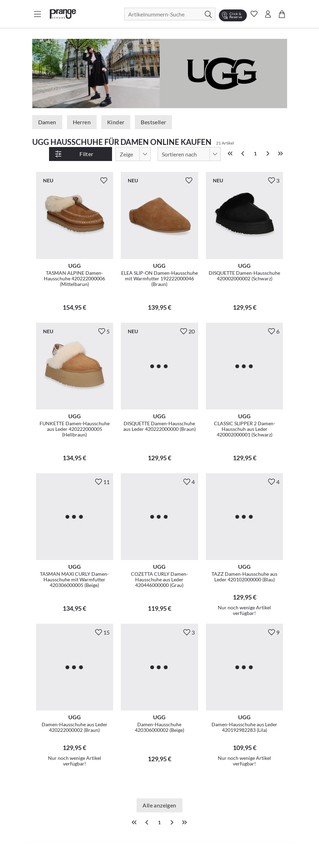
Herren (82, 122)
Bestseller (153, 122)
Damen (47, 122)
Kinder (116, 122)
